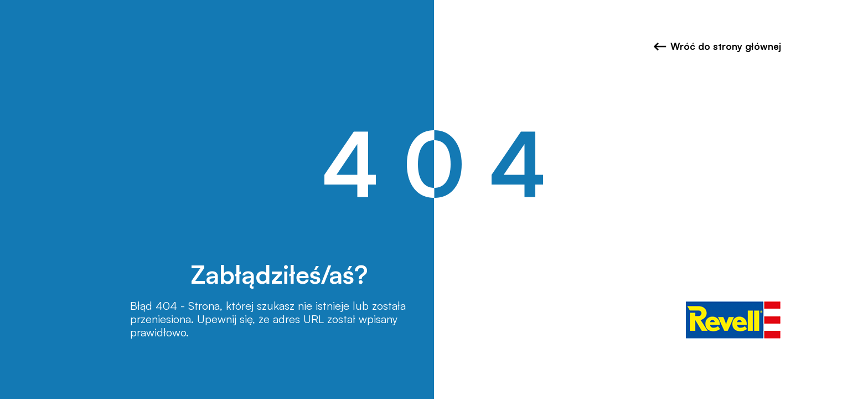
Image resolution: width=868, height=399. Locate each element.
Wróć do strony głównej (717, 47)
